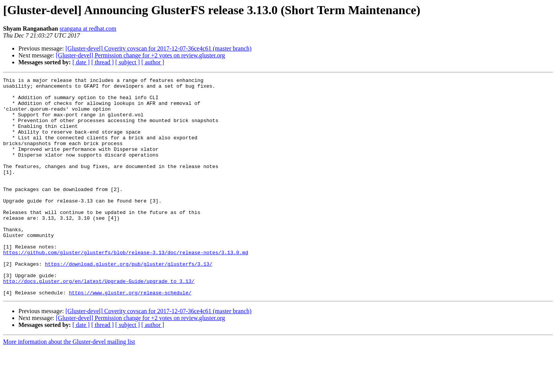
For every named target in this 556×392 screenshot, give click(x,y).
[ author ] (153, 62)
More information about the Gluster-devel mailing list (69, 385)
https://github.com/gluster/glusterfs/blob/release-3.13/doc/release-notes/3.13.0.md (126, 288)
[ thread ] (103, 62)
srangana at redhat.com (88, 29)
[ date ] (81, 62)
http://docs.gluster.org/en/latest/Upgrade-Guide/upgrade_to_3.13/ (99, 322)
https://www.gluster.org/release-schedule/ (130, 336)
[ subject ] (128, 62)
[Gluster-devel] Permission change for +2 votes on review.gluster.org (140, 55)
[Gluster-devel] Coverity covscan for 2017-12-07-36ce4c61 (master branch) (159, 48)
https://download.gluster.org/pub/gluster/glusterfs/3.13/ (129, 302)
